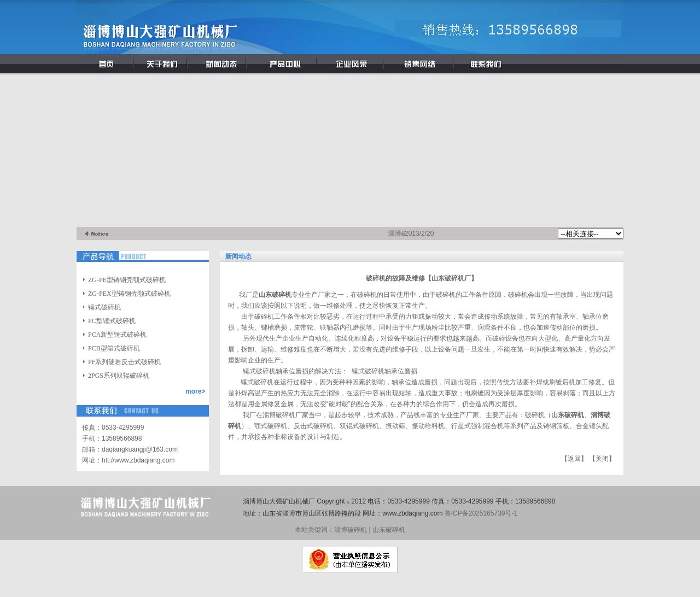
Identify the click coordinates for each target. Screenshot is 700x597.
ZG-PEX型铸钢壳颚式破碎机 (129, 294)
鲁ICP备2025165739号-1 (481, 513)
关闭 (602, 459)
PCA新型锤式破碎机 (117, 335)
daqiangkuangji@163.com (140, 449)
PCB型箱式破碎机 (114, 348)
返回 (574, 459)
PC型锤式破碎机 (112, 321)
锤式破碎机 (104, 307)
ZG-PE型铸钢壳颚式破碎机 (127, 280)
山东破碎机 (568, 415)
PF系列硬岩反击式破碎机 (124, 362)
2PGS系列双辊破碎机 (119, 376)
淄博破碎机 (279, 415)
